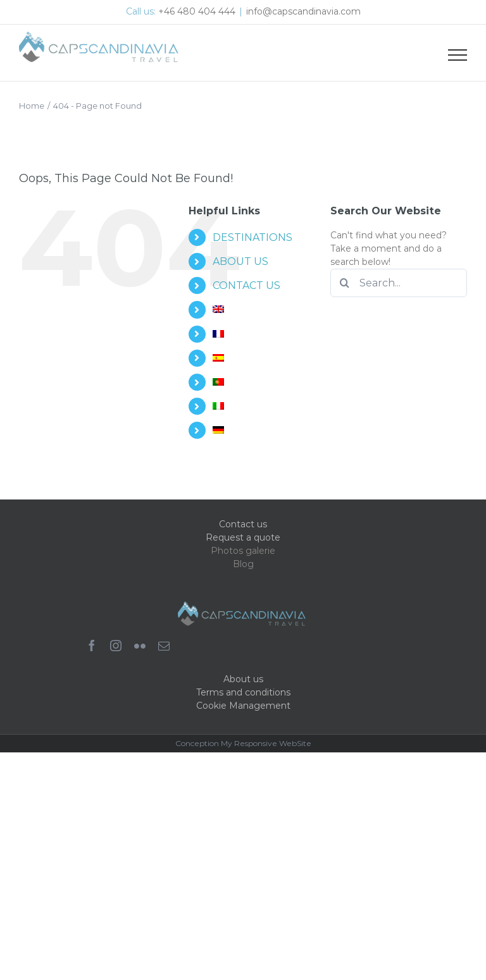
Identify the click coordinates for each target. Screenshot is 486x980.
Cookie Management (243, 706)
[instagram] (116, 646)
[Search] (345, 283)
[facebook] (92, 646)
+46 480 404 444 (197, 11)
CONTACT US (246, 285)
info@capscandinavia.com (303, 11)
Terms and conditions (243, 692)
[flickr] (140, 646)
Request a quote (243, 537)
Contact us (243, 524)
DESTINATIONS (252, 237)
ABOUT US (240, 261)
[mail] (164, 646)
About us (243, 679)
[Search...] (399, 283)
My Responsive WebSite (266, 743)
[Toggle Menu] (458, 55)
